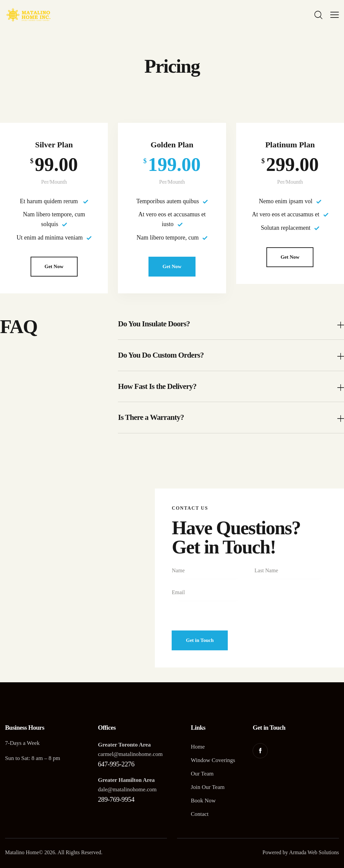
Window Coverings (213, 760)
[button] (231, 324)
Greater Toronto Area (124, 745)
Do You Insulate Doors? (154, 324)
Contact (200, 814)
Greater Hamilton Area (126, 780)
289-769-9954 (116, 799)
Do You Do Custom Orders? (161, 355)
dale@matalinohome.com (127, 789)
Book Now (203, 801)
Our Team (202, 774)
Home (198, 747)
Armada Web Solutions (314, 852)
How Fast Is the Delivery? (157, 386)
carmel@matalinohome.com (130, 754)
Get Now (54, 266)
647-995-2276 (116, 764)
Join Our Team (208, 787)
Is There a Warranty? (151, 417)
